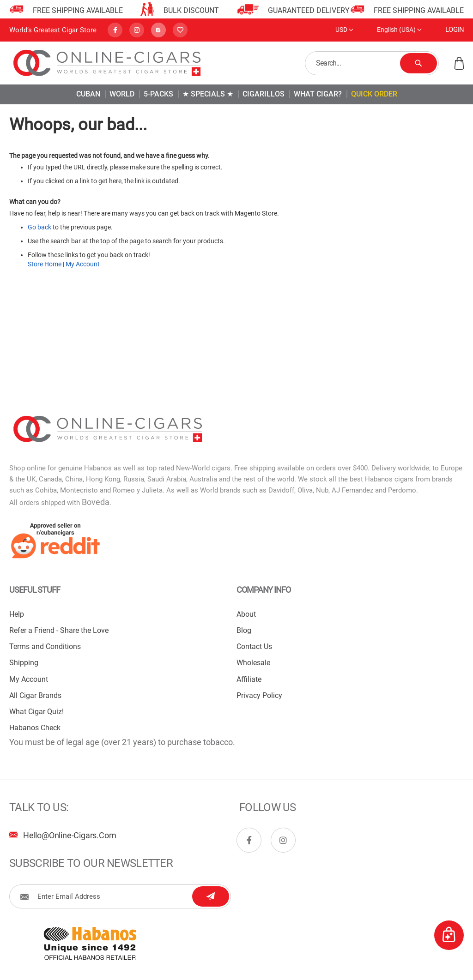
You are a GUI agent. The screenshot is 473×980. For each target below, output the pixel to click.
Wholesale (253, 663)
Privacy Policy (259, 695)
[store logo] (108, 63)
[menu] (236, 94)
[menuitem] (88, 94)
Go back (39, 227)
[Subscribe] (211, 896)
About (246, 614)
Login (455, 30)
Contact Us (254, 646)
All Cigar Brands (35, 695)
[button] (344, 30)
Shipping (24, 663)
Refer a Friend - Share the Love (59, 630)
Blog (244, 630)
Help (17, 614)
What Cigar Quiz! (36, 712)
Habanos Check (35, 728)
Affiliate (249, 679)
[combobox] (372, 63)
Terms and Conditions (45, 646)
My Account (83, 264)
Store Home (45, 264)
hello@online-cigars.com (70, 835)
